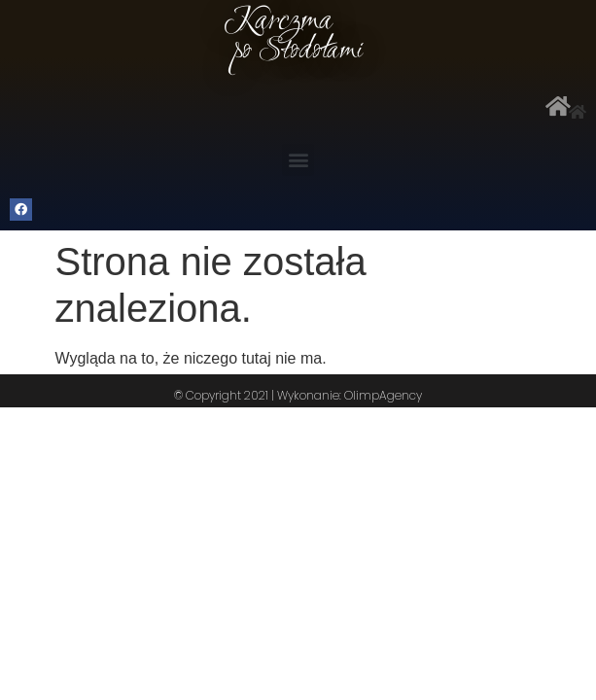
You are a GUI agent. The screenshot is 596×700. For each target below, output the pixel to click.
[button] (298, 160)
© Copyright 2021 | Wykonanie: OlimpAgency (298, 395)
